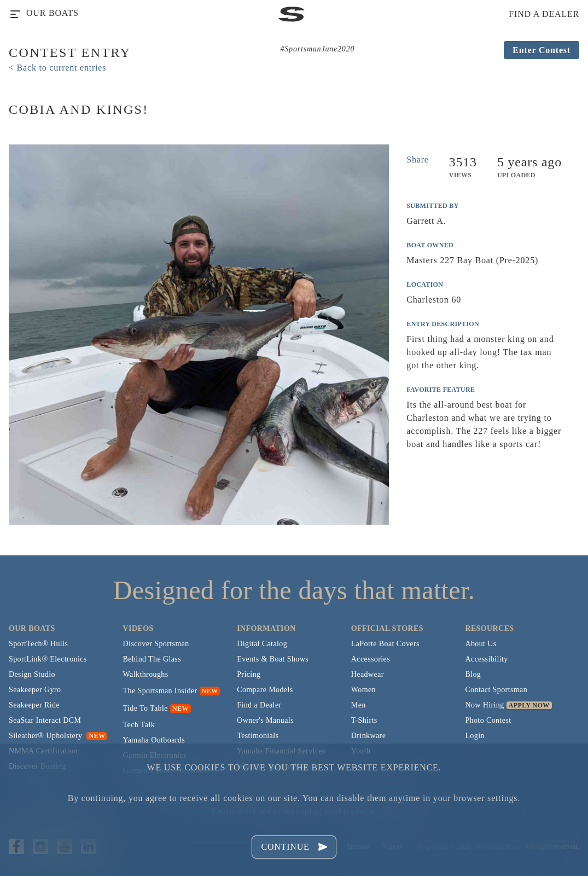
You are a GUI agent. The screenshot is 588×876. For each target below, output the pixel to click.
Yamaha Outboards (154, 740)
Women (363, 690)
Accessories (371, 659)
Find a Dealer (259, 705)
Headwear (368, 674)
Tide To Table (145, 708)
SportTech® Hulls (38, 644)
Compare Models (265, 690)
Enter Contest (542, 50)
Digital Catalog (262, 644)
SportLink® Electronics (48, 659)
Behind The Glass (152, 659)
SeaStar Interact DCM (45, 720)
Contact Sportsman (496, 690)
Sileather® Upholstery (58, 736)
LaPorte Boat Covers (385, 644)
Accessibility (486, 659)
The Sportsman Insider (160, 691)
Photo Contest (488, 720)
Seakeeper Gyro (35, 690)
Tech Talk (139, 725)
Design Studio (32, 674)
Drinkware (368, 736)
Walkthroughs (146, 674)
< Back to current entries (57, 68)
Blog (473, 674)
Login (475, 736)
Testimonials (258, 736)
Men (359, 705)
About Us (481, 644)
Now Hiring (484, 705)
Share (417, 159)
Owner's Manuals (265, 720)
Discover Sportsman (156, 644)
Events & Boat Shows (273, 659)
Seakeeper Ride (34, 705)
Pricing (249, 674)
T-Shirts (364, 720)
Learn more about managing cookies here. (294, 811)
